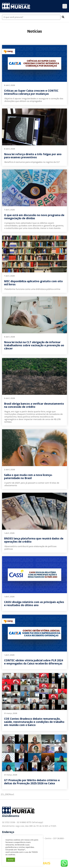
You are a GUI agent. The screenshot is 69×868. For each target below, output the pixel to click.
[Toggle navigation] (65, 6)
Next (12, 794)
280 (7, 794)
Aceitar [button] (11, 860)
